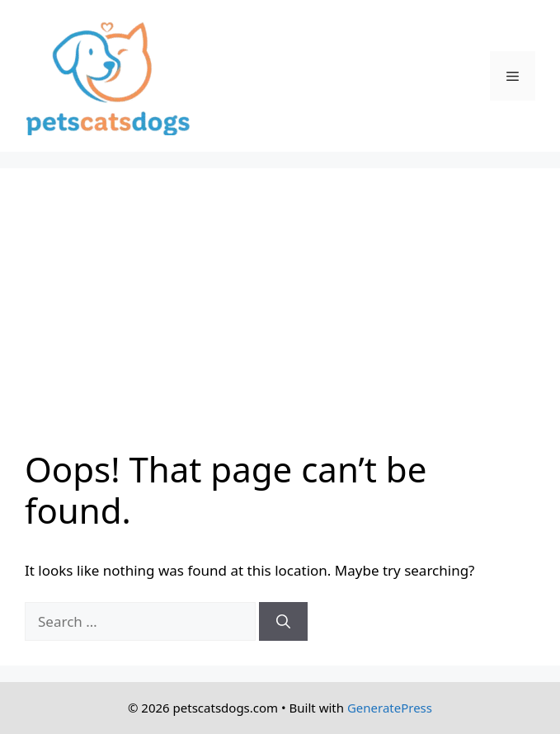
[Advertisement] (280, 317)
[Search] (283, 622)
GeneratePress (390, 708)
